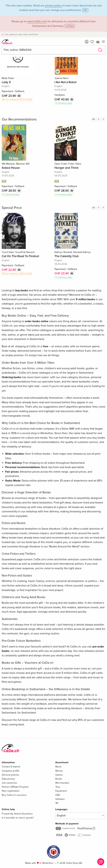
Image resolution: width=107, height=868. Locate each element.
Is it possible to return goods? (18, 818)
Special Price (12, 208)
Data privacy (8, 779)
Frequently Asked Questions (17, 814)
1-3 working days (63, 103)
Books (59, 779)
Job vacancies (9, 783)
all (94, 119)
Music (58, 767)
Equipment (61, 791)
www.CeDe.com (37, 21)
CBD (58, 795)
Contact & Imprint (11, 767)
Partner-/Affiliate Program (15, 787)
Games (59, 775)
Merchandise (62, 783)
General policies (10, 775)
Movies (59, 771)
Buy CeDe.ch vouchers (14, 795)
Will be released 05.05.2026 (17, 99)
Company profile (11, 771)
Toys (58, 787)
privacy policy (53, 6)
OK (85, 10)
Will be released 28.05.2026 (17, 274)
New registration (11, 791)
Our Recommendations (19, 119)
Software (60, 799)
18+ (57, 803)
